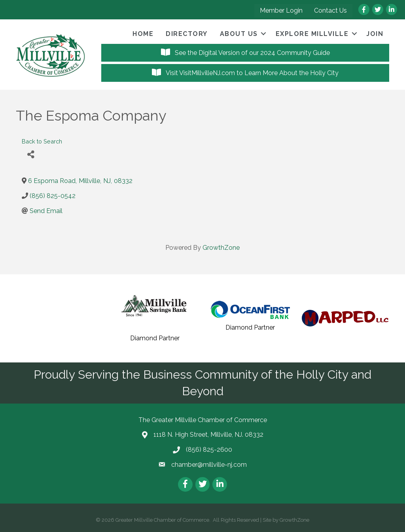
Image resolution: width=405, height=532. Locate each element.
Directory (187, 34)
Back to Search (42, 141)
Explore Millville (312, 34)
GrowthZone (221, 248)
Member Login (281, 10)
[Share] (31, 155)
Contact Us (330, 10)
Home (143, 34)
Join (375, 34)
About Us (239, 34)
